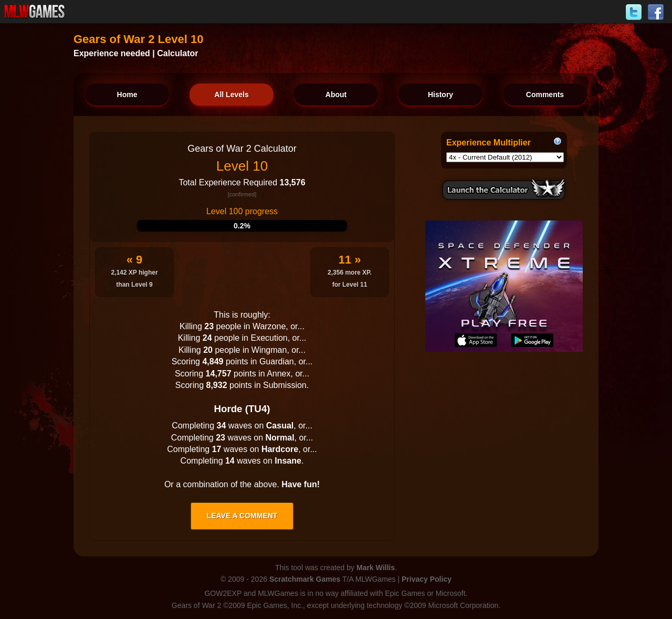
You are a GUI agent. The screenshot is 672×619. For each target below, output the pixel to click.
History (440, 95)
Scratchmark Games (305, 579)
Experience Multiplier (489, 143)
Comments (545, 95)
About (336, 95)
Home (127, 95)
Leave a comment (242, 516)
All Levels (231, 95)
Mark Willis (376, 568)
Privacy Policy (427, 579)
